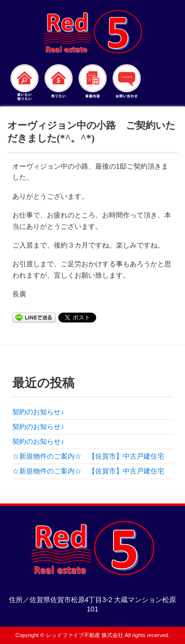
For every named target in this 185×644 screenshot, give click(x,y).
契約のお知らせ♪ (38, 412)
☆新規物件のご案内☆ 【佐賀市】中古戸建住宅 (92, 456)
